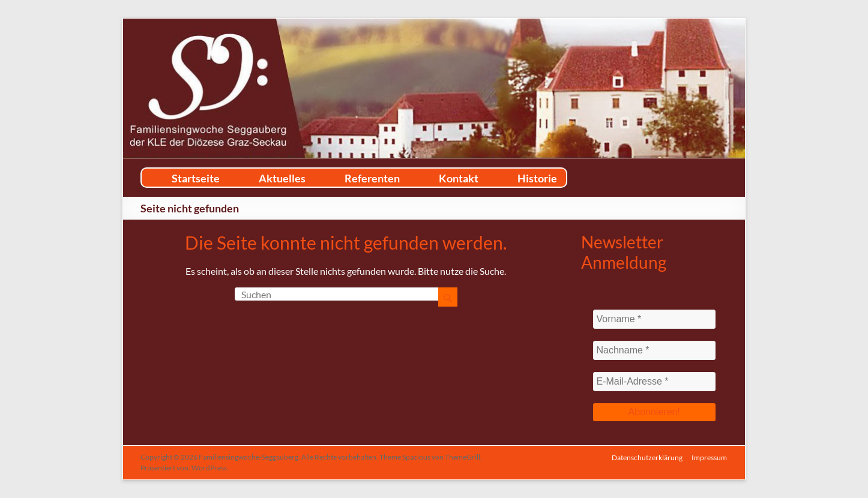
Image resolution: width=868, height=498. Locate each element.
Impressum (710, 457)
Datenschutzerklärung (647, 457)
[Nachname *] (655, 350)
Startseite (196, 178)
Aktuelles (282, 178)
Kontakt (459, 178)
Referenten (372, 178)
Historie (537, 178)
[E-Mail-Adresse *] (655, 382)
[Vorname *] (655, 319)
